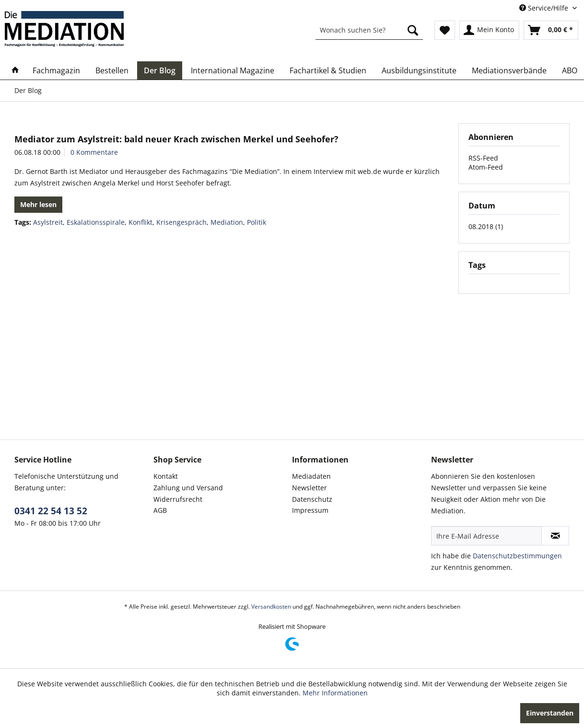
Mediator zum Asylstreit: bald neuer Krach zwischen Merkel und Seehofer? (176, 139)
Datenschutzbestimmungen (517, 556)
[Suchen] (413, 30)
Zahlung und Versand (188, 488)
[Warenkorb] (551, 30)
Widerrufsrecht (178, 499)
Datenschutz (312, 499)
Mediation (227, 222)
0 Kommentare (94, 152)
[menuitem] (369, 30)
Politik (257, 222)
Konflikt (140, 222)
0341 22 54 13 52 (51, 511)
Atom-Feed (486, 167)
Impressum (310, 510)
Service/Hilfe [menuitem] (545, 8)
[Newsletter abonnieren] (555, 536)
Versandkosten (271, 607)
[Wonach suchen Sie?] (369, 30)
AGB (160, 510)
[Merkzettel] (445, 30)
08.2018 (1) (486, 226)
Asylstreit (48, 222)
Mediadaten (311, 476)
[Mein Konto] (489, 30)
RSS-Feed (483, 158)
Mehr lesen (38, 204)
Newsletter (310, 488)
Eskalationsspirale (96, 222)
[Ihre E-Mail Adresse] (487, 536)
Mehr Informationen (335, 693)
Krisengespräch (181, 222)
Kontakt (166, 476)
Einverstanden (550, 713)
